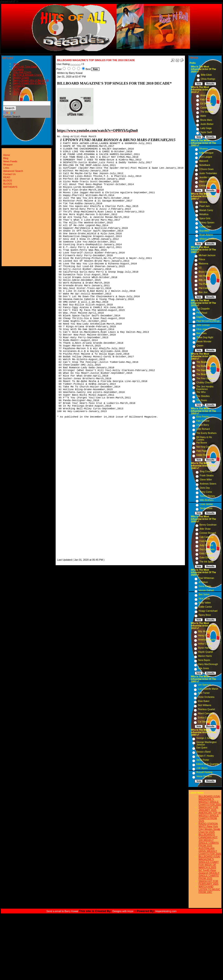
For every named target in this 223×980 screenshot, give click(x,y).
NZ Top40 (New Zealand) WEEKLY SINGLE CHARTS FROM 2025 (209, 874)
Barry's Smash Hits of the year (30, 83)
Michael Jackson (207, 255)
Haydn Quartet (206, 652)
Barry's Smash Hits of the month (31, 80)
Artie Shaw (205, 529)
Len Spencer (204, 685)
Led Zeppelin (203, 309)
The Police (204, 284)
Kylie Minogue (206, 153)
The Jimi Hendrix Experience (205, 388)
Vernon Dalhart (206, 590)
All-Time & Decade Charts (27, 75)
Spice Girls (205, 218)
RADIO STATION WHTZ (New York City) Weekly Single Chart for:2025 (209, 828)
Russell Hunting (204, 772)
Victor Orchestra (206, 697)
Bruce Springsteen (208, 272)
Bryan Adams (206, 235)
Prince (202, 259)
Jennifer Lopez (207, 177)
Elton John (202, 329)
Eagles (200, 317)
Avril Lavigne (206, 157)
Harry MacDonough (208, 664)
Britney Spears (207, 223)
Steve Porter (203, 760)
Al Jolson (203, 582)
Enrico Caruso (205, 718)
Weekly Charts (21, 77)
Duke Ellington (207, 558)
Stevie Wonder (204, 342)
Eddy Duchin (206, 553)
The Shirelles (203, 396)
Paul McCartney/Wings (208, 321)
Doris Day (205, 488)
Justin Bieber (207, 124)
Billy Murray (204, 631)
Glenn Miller (206, 480)
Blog (6, 158)
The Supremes (204, 370)
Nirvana (203, 202)
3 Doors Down (206, 169)
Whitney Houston (208, 239)
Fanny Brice (205, 615)
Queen (200, 346)
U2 (200, 268)
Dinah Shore (206, 508)
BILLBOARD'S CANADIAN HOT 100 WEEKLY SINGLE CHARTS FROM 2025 (209, 840)
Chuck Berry (203, 425)
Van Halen (204, 276)
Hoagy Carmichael (208, 611)
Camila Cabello (208, 108)
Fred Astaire (206, 541)
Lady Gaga (206, 128)
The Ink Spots (207, 562)
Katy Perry (206, 99)
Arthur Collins (205, 644)
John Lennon (203, 325)
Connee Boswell (208, 533)
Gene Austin (205, 586)
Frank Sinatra (207, 476)
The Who (201, 392)
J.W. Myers (202, 768)
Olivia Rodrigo (208, 79)
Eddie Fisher (203, 455)
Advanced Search (13, 171)
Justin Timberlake (208, 173)
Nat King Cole (203, 447)
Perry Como (206, 492)
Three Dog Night (205, 337)
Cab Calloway (207, 537)
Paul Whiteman (206, 578)
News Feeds (10, 161)
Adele (203, 116)
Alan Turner (204, 693)
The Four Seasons (206, 378)
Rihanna (203, 149)
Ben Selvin (204, 594)
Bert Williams (205, 705)
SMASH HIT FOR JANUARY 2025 (208, 809)
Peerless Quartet (206, 709)
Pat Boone (202, 443)
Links (6, 168)
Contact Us (19, 86)
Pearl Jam (204, 206)
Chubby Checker (205, 383)
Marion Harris (205, 656)
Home (16, 64)
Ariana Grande (208, 95)
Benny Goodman (208, 525)
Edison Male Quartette (208, 764)
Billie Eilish (206, 75)
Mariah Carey (206, 210)
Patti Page (202, 451)
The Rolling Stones (206, 366)
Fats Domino (203, 421)
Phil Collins (204, 288)
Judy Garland (206, 545)
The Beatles (202, 362)
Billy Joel (203, 280)
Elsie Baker (204, 701)
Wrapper (8, 165)
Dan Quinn (202, 748)
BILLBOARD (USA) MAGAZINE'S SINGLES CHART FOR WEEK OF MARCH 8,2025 (209, 862)
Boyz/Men (204, 231)
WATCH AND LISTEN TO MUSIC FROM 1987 (209, 889)
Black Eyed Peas (208, 182)
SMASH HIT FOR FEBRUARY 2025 (209, 882)
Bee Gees (202, 333)
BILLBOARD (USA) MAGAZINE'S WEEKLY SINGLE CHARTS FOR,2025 (210, 800)
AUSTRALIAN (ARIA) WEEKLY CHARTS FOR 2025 (210, 851)
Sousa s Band (203, 752)
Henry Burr (204, 636)
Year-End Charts (22, 72)
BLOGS (17, 91)
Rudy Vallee (205, 603)
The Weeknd (207, 112)
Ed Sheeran (206, 104)
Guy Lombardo (207, 549)
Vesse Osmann (204, 776)
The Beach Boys (205, 374)
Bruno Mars (206, 120)
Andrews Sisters (208, 484)
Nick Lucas (204, 599)
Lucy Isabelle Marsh (208, 689)
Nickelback (205, 165)
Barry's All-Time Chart (25, 67)
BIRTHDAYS (20, 94)
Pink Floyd (202, 313)
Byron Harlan (205, 648)
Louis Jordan (206, 504)
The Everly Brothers (206, 433)
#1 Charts (18, 69)
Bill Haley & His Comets (204, 438)
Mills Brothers (207, 500)
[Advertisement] (71, 489)
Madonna (203, 264)
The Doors (202, 400)
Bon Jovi (203, 292)
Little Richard (203, 429)
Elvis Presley (203, 417)
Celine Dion (205, 227)
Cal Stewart (204, 722)
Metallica (204, 214)
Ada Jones (204, 668)
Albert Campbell (206, 713)
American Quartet (207, 640)
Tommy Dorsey (207, 496)
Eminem (203, 186)
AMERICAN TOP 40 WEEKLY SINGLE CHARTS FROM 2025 (210, 817)
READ (16, 88)
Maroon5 (204, 161)
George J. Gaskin (205, 738)
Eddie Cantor (205, 607)
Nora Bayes (204, 660)
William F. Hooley (205, 756)
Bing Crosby (206, 471)
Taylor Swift (206, 132)
